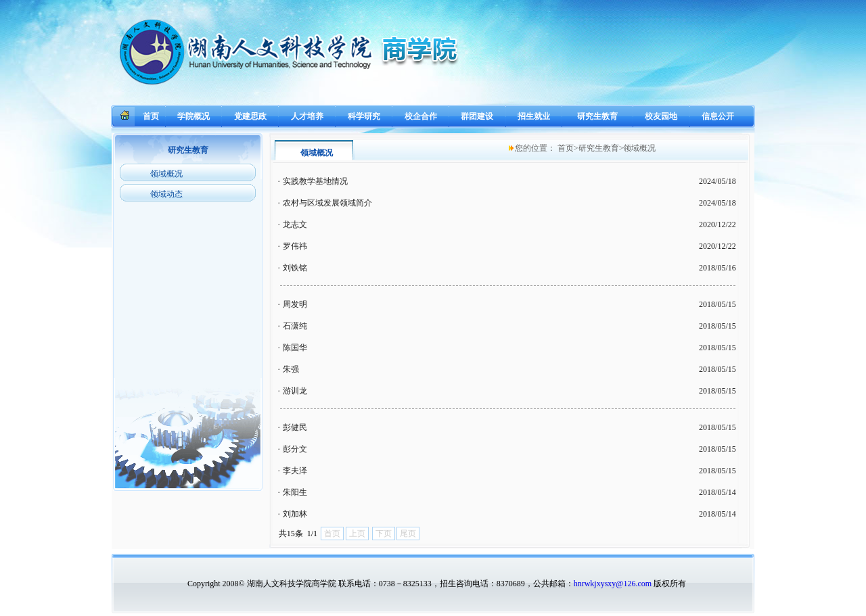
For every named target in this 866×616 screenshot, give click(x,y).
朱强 (291, 369)
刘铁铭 (295, 268)
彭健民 (295, 427)
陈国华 (295, 348)
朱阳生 (295, 492)
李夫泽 (295, 471)
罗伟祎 (295, 246)
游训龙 (295, 391)
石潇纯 (295, 326)
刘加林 (295, 514)
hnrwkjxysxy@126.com (613, 584)
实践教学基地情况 (315, 181)
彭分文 (295, 449)
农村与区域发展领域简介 (327, 203)
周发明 (295, 304)
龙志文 (295, 224)
